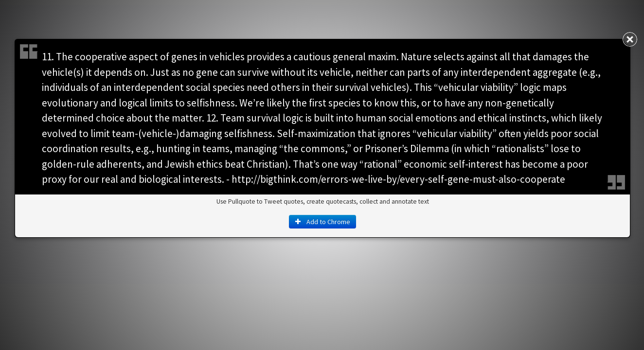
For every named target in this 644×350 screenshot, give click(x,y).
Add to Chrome (322, 222)
